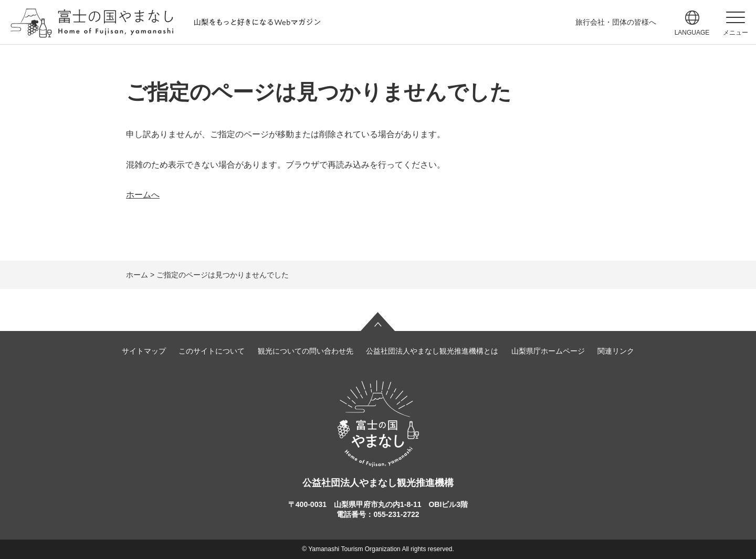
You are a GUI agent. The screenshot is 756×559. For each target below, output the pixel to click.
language (692, 33)
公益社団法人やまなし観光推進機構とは (432, 351)
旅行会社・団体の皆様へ (616, 22)
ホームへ (143, 195)
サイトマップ (144, 351)
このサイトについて (212, 351)
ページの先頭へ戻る (378, 322)
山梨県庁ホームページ (548, 351)
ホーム (137, 275)
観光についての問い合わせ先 (306, 351)
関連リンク (616, 351)
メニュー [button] (736, 33)
